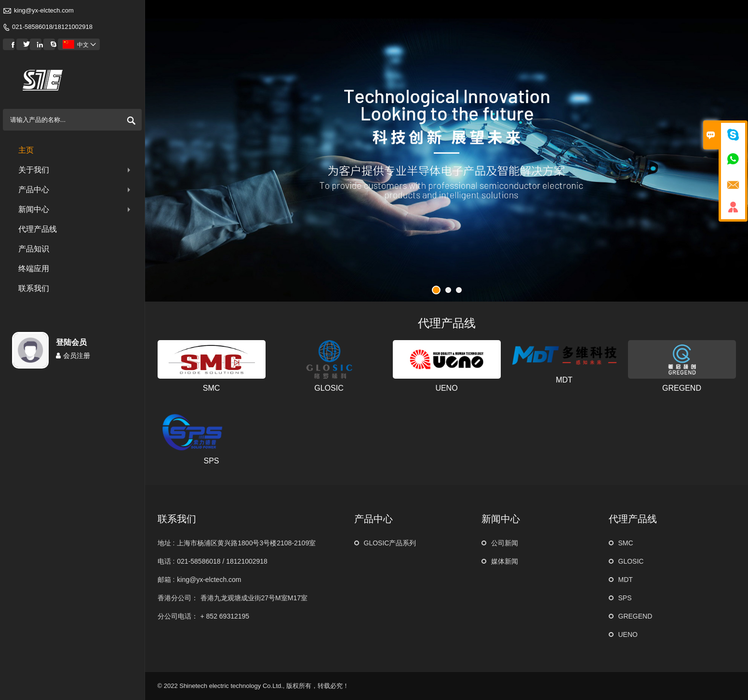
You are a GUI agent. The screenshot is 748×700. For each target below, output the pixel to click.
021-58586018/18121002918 (52, 27)
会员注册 (73, 356)
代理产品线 (38, 229)
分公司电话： (178, 616)
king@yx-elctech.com (44, 10)
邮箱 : (166, 580)
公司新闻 (505, 543)
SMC (212, 388)
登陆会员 (71, 342)
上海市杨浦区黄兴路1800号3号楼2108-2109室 (246, 543)
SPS (211, 461)
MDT (564, 380)
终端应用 (34, 269)
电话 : (166, 561)
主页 (26, 150)
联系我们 (34, 288)
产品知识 (34, 249)
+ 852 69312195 (225, 616)
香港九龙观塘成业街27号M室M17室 (254, 598)
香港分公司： (178, 598)
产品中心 (75, 190)
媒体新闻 (505, 561)
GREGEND (682, 388)
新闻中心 (75, 209)
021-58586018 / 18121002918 (222, 561)
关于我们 (75, 170)
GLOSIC (329, 388)
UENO (446, 388)
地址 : (166, 543)
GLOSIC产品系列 (390, 543)
